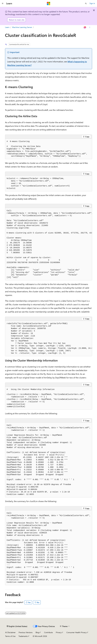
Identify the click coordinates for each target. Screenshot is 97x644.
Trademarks (23, 636)
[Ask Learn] (85, 27)
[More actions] (90, 27)
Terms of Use (10, 636)
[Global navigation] (3, 4)
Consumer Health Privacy (76, 632)
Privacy (59, 632)
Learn (7, 27)
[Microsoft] (49, 4)
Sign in (92, 3)
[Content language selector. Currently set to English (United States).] (17, 626)
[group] (49, 244)
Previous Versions (26, 632)
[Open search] (86, 4)
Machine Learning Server (22, 27)
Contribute (48, 632)
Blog (37, 632)
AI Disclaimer (10, 632)
